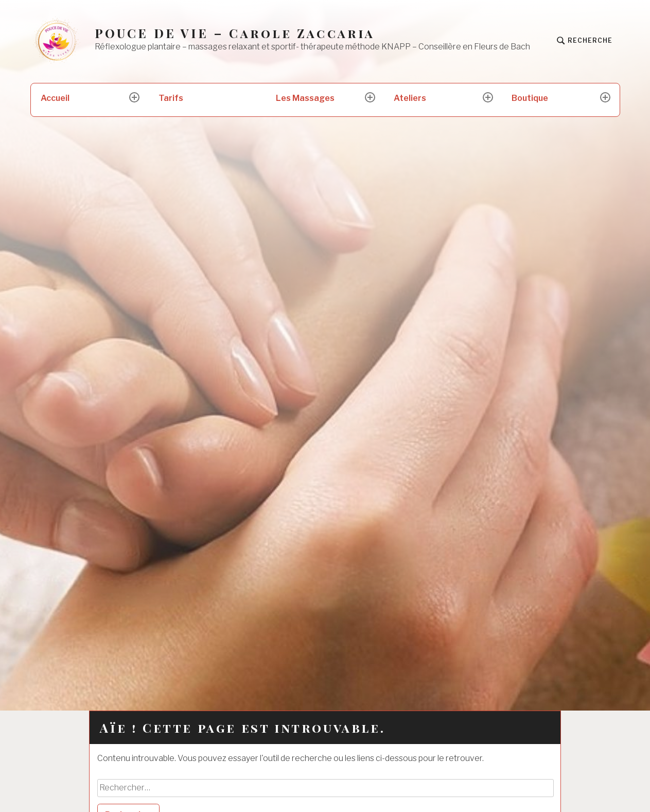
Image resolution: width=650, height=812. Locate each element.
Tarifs (171, 98)
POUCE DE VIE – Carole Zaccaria (235, 33)
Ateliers (410, 98)
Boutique (530, 98)
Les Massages (305, 98)
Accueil (55, 98)
